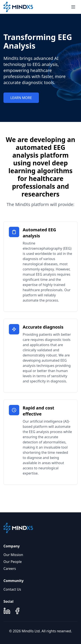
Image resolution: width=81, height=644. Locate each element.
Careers (10, 569)
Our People (13, 562)
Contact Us (12, 589)
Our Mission (13, 555)
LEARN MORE (21, 98)
